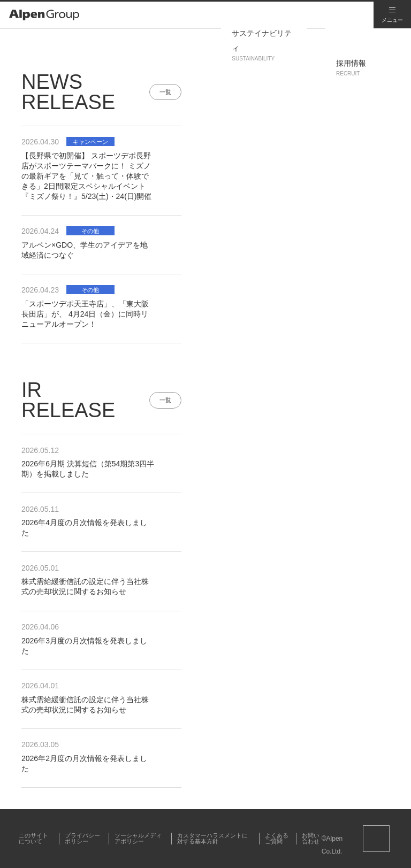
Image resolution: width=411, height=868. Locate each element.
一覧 (165, 92)
